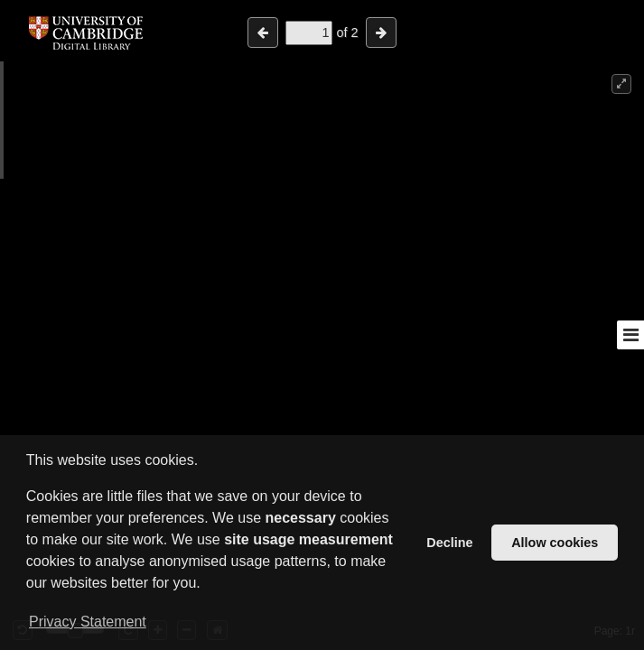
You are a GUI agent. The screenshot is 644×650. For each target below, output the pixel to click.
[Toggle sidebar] (630, 335)
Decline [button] (449, 543)
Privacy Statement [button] (88, 622)
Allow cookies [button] (555, 543)
